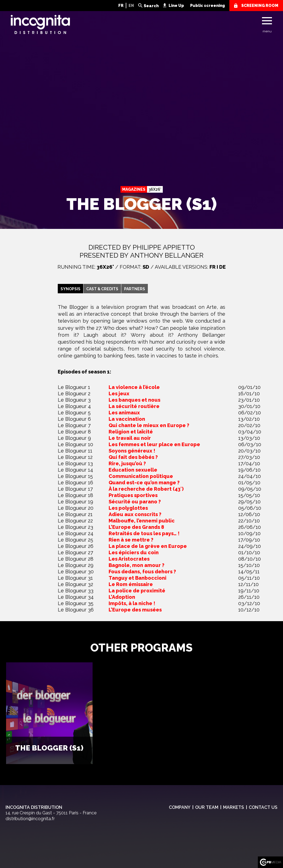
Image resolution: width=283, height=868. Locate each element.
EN (131, 6)
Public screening (208, 6)
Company (180, 807)
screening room (260, 6)
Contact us (263, 807)
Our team (207, 807)
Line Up (176, 6)
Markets (234, 807)
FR (121, 6)
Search (151, 6)
